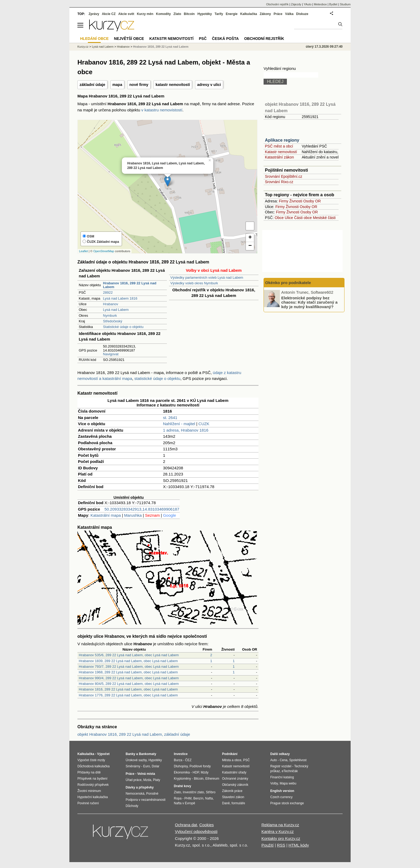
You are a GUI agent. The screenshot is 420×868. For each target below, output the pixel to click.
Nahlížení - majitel (179, 424)
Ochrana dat (186, 825)
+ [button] (250, 238)
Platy (157, 780)
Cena (284, 760)
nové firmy (139, 85)
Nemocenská (135, 794)
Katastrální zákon (279, 157)
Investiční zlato (193, 792)
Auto (274, 760)
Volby (274, 783)
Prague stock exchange (287, 803)
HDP (196, 772)
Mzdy (205, 772)
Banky (130, 754)
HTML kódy (299, 845)
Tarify (219, 14)
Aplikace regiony (282, 140)
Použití (268, 845)
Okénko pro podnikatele (288, 283)
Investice (181, 754)
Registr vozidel (281, 766)
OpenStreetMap (104, 251)
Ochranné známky (235, 779)
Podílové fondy (200, 766)
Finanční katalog (282, 777)
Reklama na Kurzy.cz (280, 825)
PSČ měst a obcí (279, 146)
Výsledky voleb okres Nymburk (194, 283)
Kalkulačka (249, 14)
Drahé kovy (183, 786)
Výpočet (103, 754)
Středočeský (113, 321)
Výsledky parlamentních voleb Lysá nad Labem (207, 278)
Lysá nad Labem (116, 310)
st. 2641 (170, 418)
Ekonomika (182, 772)
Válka (289, 14)
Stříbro (211, 792)
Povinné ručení (88, 803)
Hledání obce (94, 39)
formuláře (238, 803)
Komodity (163, 14)
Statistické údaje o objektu (123, 327)
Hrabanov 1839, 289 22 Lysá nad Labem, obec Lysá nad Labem (128, 661)
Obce (279, 218)
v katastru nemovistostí (162, 110)
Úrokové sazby (136, 760)
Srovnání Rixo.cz (279, 182)
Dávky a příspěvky (140, 787)
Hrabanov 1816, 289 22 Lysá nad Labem (161, 47)
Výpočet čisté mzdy (91, 760)
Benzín (198, 798)
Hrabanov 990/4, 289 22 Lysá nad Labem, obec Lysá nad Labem (129, 678)
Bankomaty (147, 754)
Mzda (147, 780)
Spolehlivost (298, 760)
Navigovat (111, 354)
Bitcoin (189, 14)
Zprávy (94, 14)
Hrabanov (111, 304)
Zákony (265, 14)
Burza (178, 760)
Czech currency (281, 797)
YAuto (308, 4)
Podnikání (230, 754)
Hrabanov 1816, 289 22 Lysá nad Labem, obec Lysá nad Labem (128, 689)
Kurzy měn (145, 14)
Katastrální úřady (234, 772)
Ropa (178, 798)
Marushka (133, 515)
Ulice (289, 218)
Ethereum (212, 779)
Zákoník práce (232, 791)
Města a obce (232, 760)
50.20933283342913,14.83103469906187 (142, 509)
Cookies (207, 825)
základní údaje (92, 85)
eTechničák (290, 771)
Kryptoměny (182, 779)
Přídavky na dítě (89, 772)
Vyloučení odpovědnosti (196, 831)
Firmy (284, 201)
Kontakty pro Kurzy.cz (281, 838)
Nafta (209, 798)
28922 (108, 293)
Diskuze (302, 14)
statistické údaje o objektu (157, 378)
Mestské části (324, 218)
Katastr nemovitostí (281, 152)
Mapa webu (288, 783)
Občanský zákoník (235, 785)
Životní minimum (89, 791)
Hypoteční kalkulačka (93, 797)
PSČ (203, 39)
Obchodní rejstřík (277, 4)
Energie (232, 14)
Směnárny (133, 766)
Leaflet (83, 251)
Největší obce (129, 39)
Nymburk (110, 316)
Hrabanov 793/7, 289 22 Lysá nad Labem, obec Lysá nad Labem (129, 667)
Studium (345, 4)
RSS (281, 845)
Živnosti (296, 201)
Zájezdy (296, 4)
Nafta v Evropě (184, 803)
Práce (278, 14)
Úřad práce (134, 780)
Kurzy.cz (83, 47)
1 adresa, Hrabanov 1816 (186, 430)
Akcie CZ (109, 14)
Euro (146, 766)
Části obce (303, 218)
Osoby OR (312, 201)
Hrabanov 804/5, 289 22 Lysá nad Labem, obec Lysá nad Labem (129, 684)
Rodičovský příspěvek (93, 785)
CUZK (204, 424)
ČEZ (188, 760)
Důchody (132, 806)
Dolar (155, 766)
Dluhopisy (181, 766)
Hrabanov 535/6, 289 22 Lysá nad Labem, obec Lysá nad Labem (129, 655)
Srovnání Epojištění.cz (284, 176)
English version (282, 791)
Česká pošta (225, 39)
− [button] (250, 246)
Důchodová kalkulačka (93, 766)
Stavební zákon (233, 797)
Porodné (152, 794)
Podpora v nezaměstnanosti (146, 800)
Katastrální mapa (106, 515)
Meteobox (320, 4)
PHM (188, 798)
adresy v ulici (209, 85)
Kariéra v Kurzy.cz (278, 831)
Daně (226, 803)
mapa (117, 85)
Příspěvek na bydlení (92, 779)
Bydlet (333, 4)
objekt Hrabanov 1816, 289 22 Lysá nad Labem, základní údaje (134, 734)
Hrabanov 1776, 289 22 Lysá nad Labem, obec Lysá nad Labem (128, 695)
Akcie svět (126, 14)
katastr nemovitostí (173, 85)
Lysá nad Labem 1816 (120, 298)
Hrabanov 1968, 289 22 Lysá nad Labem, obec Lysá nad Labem (128, 672)
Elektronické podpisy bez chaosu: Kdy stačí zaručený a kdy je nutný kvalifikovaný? (309, 302)
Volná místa (146, 774)
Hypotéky (205, 14)
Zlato (177, 14)
